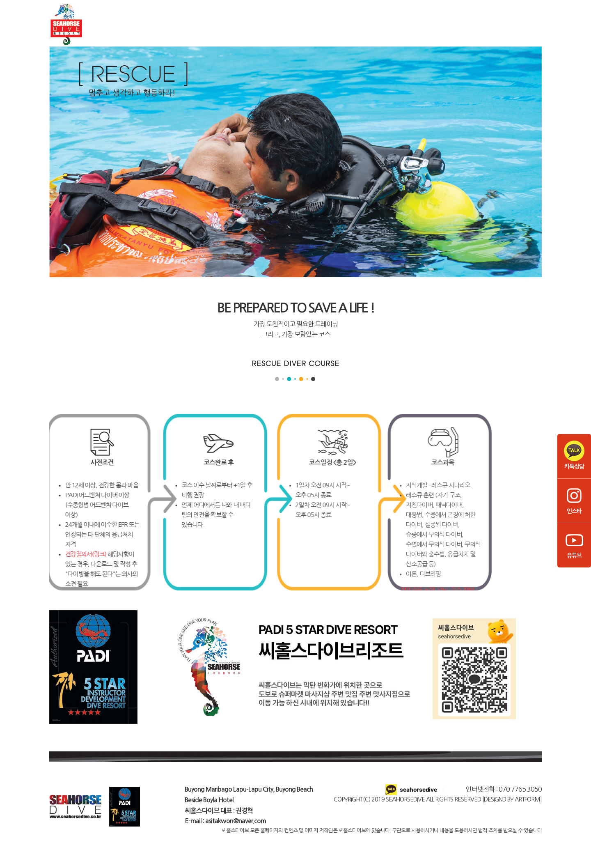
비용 (443, 29)
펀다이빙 (246, 29)
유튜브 (574, 544)
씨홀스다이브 (115, 29)
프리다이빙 (312, 29)
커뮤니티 (509, 29)
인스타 (574, 500)
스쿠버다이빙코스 (181, 29)
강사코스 (378, 29)
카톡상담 (574, 455)
